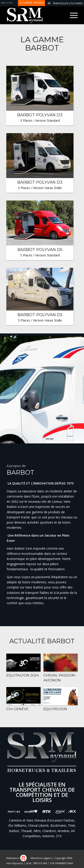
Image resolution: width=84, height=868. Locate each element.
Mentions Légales (41, 858)
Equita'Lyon (55, 709)
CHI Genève (17, 709)
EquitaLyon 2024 (23, 675)
